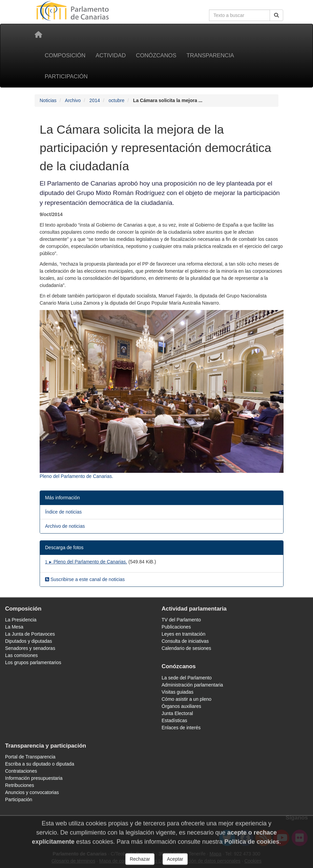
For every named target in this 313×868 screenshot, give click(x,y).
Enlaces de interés (181, 728)
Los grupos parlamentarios (33, 662)
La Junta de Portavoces (30, 634)
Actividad (111, 55)
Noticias (48, 100)
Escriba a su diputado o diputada (40, 764)
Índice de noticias (63, 512)
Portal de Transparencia (30, 757)
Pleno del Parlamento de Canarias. (86, 562)
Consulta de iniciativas (185, 641)
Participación (66, 76)
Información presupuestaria (34, 778)
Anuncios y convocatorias (32, 792)
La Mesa (14, 627)
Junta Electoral (177, 713)
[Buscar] (276, 15)
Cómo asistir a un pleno (186, 699)
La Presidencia (21, 620)
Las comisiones (22, 655)
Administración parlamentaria (192, 685)
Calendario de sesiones (186, 648)
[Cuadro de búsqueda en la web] (239, 15)
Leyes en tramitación (183, 634)
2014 (95, 100)
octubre (117, 100)
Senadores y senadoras (30, 648)
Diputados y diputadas (29, 641)
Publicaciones (176, 627)
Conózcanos (156, 55)
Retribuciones (20, 785)
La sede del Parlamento (187, 678)
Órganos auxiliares (181, 706)
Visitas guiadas (178, 692)
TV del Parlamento (181, 620)
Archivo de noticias (65, 526)
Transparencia (210, 55)
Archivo (73, 100)
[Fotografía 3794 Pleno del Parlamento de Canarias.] (162, 395)
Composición (65, 55)
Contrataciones (21, 771)
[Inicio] (38, 35)
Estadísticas (174, 720)
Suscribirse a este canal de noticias (85, 579)
